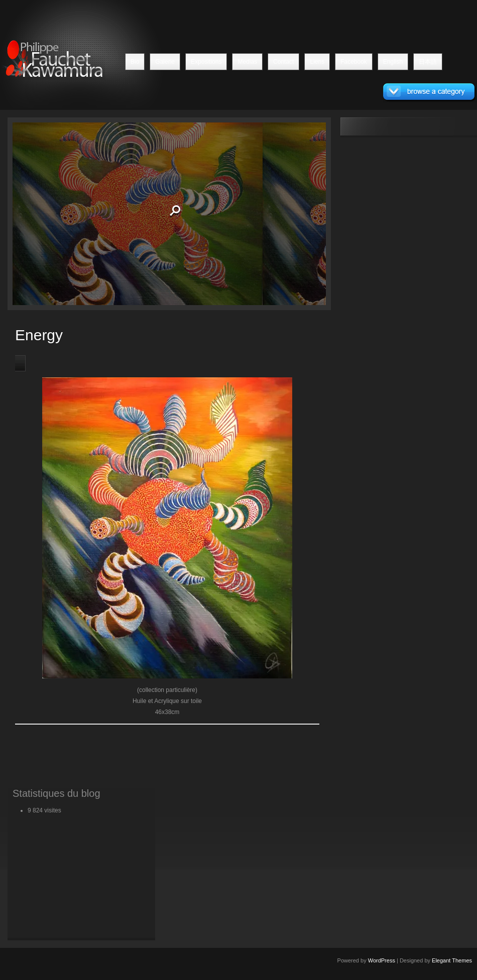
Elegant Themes (452, 960)
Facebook (354, 62)
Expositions (206, 62)
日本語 (428, 62)
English (393, 62)
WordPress (382, 960)
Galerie (165, 62)
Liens (317, 62)
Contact (283, 62)
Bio (135, 62)
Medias (247, 62)
